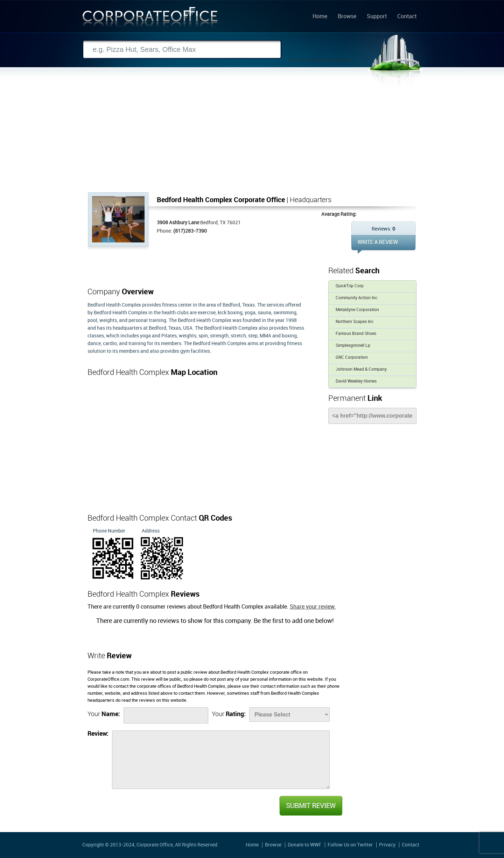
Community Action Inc (356, 298)
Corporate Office (150, 19)
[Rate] (289, 715)
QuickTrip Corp (350, 286)
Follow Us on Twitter (350, 845)
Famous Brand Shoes (356, 334)
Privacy (387, 845)
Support (377, 17)
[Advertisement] (252, 140)
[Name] (166, 715)
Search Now (320, 50)
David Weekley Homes (356, 381)
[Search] (182, 50)
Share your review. (313, 607)
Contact (407, 17)
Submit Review (310, 806)
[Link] (372, 416)
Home (320, 17)
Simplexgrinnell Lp (353, 346)
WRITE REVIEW (383, 244)
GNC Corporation (352, 358)
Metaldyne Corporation (357, 310)
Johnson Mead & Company (361, 369)
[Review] (221, 760)
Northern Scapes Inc (355, 322)
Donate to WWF (304, 845)
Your (104, 714)
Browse (347, 17)
